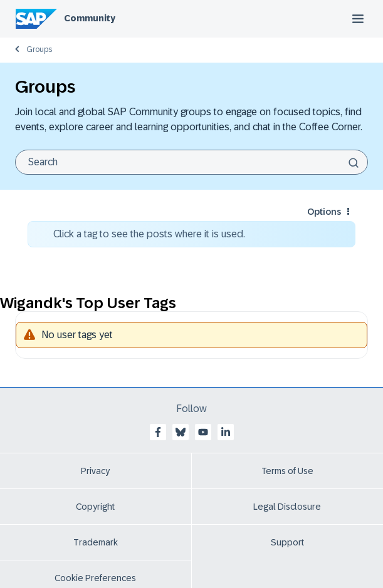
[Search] (191, 162)
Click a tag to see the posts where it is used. (149, 234)
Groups (39, 49)
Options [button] (324, 212)
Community (90, 18)
